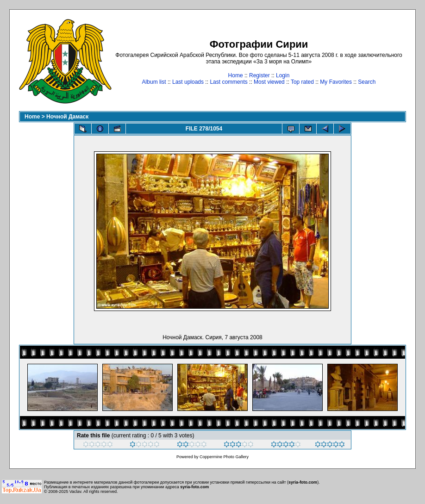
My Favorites (336, 82)
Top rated (302, 82)
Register (259, 75)
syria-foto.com (303, 482)
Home (236, 75)
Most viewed (269, 82)
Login (283, 75)
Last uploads (188, 82)
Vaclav (75, 492)
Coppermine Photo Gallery (224, 457)
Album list (154, 82)
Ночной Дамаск (67, 117)
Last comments (228, 82)
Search (367, 82)
